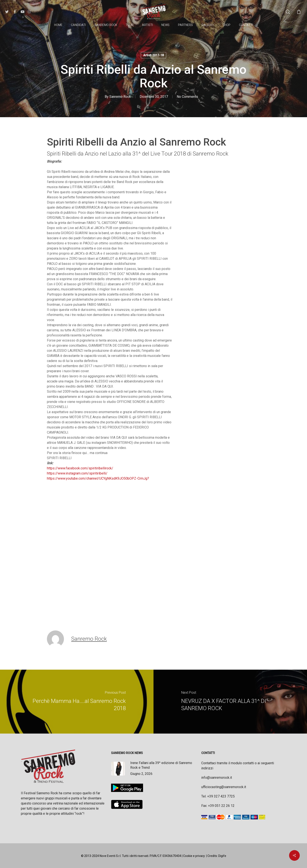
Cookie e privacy (194, 856)
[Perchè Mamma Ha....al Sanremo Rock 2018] (77, 702)
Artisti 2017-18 (153, 55)
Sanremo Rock (120, 97)
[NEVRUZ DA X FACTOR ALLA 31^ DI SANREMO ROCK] (230, 702)
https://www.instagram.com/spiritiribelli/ (77, 473)
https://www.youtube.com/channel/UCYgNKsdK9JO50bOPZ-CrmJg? (98, 478)
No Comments (187, 97)
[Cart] (299, 12)
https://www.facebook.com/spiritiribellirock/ (80, 468)
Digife (222, 856)
